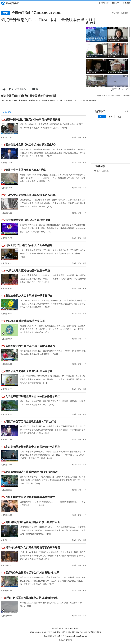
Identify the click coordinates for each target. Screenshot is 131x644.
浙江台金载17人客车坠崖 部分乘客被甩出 (29, 296)
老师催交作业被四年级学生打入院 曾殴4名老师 (32, 573)
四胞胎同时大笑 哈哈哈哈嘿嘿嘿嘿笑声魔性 (30, 497)
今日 (102, 117)
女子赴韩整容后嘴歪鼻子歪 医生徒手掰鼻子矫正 (33, 396)
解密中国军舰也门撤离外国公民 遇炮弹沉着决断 (29, 96)
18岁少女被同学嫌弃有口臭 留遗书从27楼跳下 (32, 195)
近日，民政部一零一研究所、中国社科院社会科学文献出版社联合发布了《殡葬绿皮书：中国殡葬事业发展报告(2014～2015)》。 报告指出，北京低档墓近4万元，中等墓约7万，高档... (53, 455)
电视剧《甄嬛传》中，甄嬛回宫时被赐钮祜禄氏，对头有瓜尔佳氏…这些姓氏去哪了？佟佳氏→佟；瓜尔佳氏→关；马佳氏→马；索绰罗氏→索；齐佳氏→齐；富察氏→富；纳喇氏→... (53, 329)
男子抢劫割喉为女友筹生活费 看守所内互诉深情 (33, 547)
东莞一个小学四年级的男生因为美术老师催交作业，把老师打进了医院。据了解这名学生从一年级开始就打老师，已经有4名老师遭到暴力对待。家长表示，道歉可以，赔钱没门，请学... (53, 581)
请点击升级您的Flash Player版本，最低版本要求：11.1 (49, 20)
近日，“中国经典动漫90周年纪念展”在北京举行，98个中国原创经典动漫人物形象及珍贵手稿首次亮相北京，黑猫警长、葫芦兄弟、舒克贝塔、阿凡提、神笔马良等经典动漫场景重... (53, 379)
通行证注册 (90, 632)
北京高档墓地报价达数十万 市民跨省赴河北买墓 (33, 447)
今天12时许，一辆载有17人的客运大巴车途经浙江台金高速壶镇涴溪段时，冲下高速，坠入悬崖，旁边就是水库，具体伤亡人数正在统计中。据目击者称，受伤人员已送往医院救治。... (53, 304)
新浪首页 (126, 3)
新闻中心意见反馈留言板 (61, 628)
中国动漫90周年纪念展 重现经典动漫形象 (29, 371)
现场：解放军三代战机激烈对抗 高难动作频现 (31, 598)
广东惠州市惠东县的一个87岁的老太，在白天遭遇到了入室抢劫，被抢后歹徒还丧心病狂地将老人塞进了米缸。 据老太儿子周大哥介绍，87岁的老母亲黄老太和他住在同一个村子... (53, 279)
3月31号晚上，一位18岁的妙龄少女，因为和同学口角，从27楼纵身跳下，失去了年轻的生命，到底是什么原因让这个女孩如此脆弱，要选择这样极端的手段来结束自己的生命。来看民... (53, 203)
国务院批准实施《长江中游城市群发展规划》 (31, 145)
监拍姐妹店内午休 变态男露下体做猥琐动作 (30, 346)
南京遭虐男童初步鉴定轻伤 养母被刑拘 (28, 220)
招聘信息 (64, 632)
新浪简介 (33, 632)
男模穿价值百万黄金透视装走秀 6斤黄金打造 (31, 422)
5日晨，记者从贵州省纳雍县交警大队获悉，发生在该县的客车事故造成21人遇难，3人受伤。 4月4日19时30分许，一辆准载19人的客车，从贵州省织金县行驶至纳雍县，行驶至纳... (53, 178)
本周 (111, 117)
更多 (127, 111)
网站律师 (71, 632)
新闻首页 (116, 3)
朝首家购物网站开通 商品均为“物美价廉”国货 (31, 472)
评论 (80, 137)
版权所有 (69, 640)
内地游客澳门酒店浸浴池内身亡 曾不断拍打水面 (33, 522)
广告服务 (49, 632)
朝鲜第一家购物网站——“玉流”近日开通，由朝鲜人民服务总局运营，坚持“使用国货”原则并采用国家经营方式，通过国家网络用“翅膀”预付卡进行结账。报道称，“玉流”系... (53, 480)
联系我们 (57, 632)
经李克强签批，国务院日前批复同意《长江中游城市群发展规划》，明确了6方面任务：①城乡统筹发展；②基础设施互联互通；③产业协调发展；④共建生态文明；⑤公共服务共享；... (53, 153)
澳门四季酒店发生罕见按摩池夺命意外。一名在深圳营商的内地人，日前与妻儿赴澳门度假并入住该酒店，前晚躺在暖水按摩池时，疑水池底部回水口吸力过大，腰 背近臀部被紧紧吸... (53, 530)
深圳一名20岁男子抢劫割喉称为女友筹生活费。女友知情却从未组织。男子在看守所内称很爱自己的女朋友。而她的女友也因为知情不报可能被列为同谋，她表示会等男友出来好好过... (53, 556)
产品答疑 (98, 632)
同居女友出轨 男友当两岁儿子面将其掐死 (29, 245)
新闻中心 (10, 3)
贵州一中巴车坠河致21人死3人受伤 (26, 170)
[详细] (64, 128)
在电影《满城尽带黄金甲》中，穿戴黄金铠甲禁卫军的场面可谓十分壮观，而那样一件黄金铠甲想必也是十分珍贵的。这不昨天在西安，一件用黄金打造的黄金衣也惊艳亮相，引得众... (53, 430)
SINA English (80, 632)
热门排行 (100, 111)
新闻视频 (105, 3)
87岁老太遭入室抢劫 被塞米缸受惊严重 (28, 270)
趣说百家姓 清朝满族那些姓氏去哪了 (26, 321)
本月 (119, 117)
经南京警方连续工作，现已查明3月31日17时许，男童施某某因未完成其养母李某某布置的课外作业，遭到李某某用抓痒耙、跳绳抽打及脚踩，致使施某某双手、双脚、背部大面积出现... (53, 228)
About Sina (41, 632)
